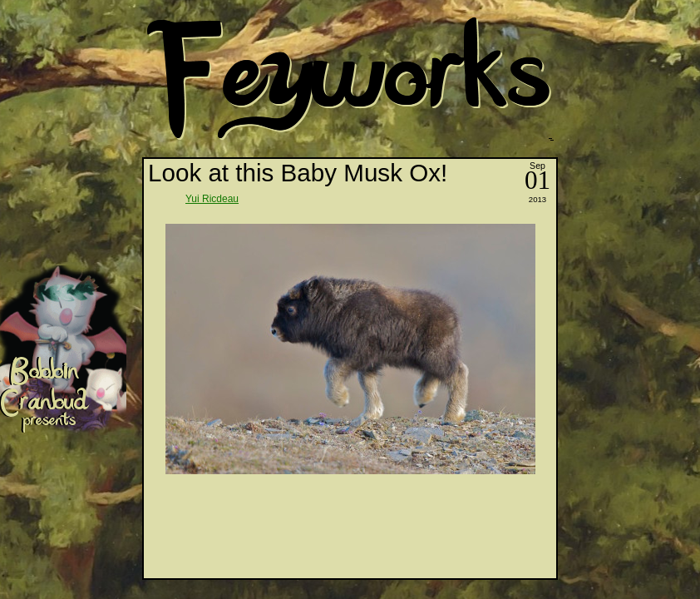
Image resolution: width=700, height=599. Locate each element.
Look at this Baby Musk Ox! (298, 173)
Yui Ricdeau (212, 199)
